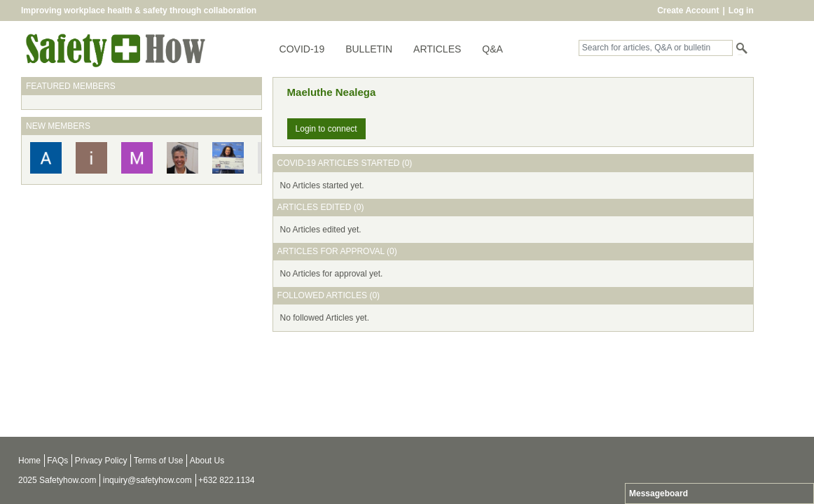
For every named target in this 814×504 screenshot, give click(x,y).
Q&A (492, 49)
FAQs (57, 461)
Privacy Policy (101, 461)
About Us (207, 461)
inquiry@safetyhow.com (147, 480)
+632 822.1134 (226, 480)
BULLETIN (369, 49)
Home (29, 461)
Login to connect (326, 129)
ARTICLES (437, 49)
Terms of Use (159, 461)
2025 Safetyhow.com (57, 480)
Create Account (688, 10)
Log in (741, 10)
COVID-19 (302, 49)
